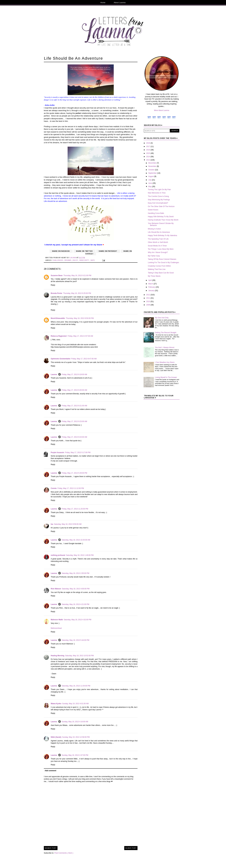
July (150, 180)
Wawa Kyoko (56, 704)
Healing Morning (58, 656)
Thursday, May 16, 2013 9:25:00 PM (77, 293)
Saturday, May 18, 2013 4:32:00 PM (77, 620)
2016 (148, 150)
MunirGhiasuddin (58, 318)
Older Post (131, 848)
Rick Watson (56, 589)
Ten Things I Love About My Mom (161, 249)
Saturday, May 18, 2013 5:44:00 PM (75, 640)
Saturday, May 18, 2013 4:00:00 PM (76, 589)
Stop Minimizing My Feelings (159, 200)
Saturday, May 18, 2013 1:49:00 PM (80, 555)
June (150, 183)
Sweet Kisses (153, 210)
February (152, 287)
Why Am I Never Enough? (158, 252)
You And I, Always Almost (165, 347)
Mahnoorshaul (56, 628)
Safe (93, 260)
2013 (148, 160)
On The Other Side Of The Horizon (161, 206)
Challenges (58, 260)
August (151, 176)
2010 (148, 302)
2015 (148, 153)
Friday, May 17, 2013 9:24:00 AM (74, 437)
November (153, 166)
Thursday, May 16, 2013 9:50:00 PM (80, 318)
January (152, 291)
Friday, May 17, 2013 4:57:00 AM (80, 336)
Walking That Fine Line (157, 269)
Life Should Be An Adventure (159, 232)
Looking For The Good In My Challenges (163, 263)
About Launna (120, 3)
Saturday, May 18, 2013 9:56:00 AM (68, 524)
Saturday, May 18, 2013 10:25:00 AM (76, 540)
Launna (54, 374)
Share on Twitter (84, 251)
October (152, 170)
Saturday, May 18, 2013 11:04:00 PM (76, 686)
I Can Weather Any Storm (165, 362)
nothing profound (58, 555)
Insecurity (85, 260)
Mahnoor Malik (57, 620)
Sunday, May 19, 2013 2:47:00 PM (75, 755)
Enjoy (76, 260)
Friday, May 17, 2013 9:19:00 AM (74, 374)
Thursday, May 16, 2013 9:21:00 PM (77, 276)
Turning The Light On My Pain (159, 190)
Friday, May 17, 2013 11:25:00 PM (75, 509)
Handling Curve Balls (156, 213)
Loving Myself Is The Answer (166, 377)
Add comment (50, 771)
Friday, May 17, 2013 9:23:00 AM (74, 421)
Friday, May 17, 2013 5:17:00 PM (78, 452)
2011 (148, 298)
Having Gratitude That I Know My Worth (163, 220)
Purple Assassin (57, 452)
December (153, 163)
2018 (148, 143)
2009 (148, 305)
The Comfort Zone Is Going (158, 196)
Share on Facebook (61, 251)
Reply (53, 285)
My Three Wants (154, 276)
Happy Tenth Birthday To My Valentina (162, 235)
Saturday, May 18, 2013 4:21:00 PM (75, 604)
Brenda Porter (56, 293)
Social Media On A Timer (157, 246)
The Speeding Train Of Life (158, 239)
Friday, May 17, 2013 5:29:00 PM (74, 473)
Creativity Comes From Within (159, 266)
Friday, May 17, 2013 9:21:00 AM (74, 406)
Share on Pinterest (108, 251)
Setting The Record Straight (166, 333)
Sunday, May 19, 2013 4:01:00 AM (75, 704)
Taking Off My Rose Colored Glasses (162, 259)
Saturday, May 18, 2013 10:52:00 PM (79, 656)
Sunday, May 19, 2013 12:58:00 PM (76, 737)
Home (103, 3)
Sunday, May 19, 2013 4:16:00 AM (75, 722)
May (150, 187)
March (151, 284)
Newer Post (51, 848)
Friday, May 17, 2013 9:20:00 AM (74, 390)
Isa (52, 524)
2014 (148, 157)
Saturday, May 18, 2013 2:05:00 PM (75, 573)
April (150, 280)
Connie (54, 488)
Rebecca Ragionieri (59, 336)
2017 (148, 146)
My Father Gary (154, 256)
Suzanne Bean (57, 276)
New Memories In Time (157, 193)
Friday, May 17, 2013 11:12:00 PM (71, 488)
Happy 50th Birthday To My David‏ (161, 217)
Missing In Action (154, 229)
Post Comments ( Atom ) (64, 853)
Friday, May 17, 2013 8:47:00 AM (84, 359)
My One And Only (162, 318)
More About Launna (162, 110)
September (153, 173)
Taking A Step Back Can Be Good (161, 273)
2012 (148, 295)
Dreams (68, 260)
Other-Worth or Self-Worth (158, 242)
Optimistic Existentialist (61, 359)
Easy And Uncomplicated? (158, 203)
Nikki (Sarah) (56, 737)
